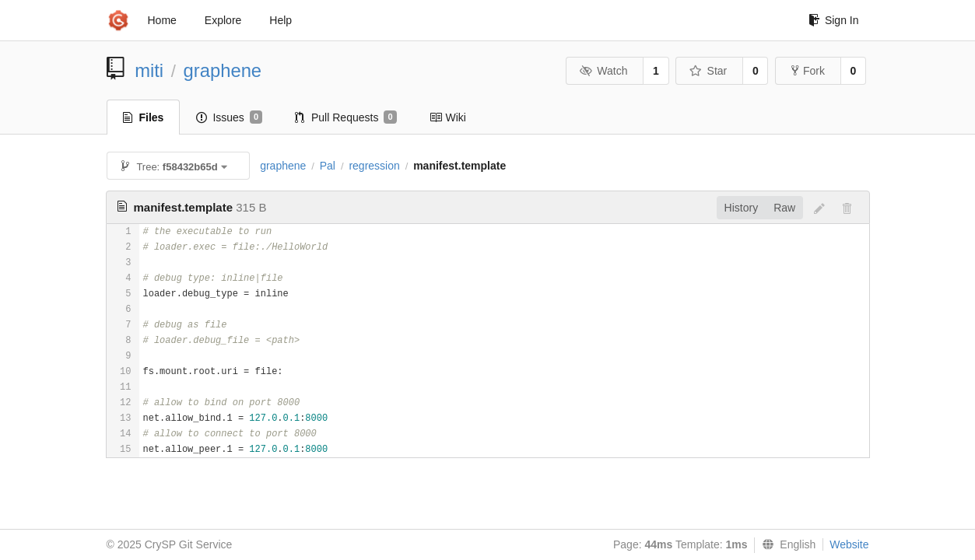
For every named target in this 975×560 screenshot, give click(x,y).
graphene (223, 70)
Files (144, 117)
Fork (808, 71)
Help (281, 20)
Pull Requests (346, 117)
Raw (784, 208)
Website (849, 544)
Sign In (834, 20)
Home (162, 20)
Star (708, 71)
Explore (223, 20)
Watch (604, 71)
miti (149, 70)
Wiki (448, 117)
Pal (328, 166)
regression (374, 166)
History (742, 208)
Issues (229, 117)
